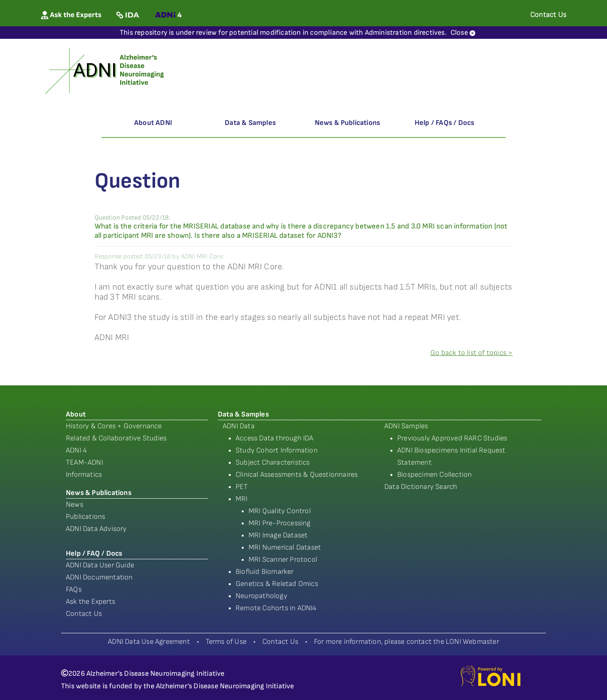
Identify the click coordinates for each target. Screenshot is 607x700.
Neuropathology (261, 596)
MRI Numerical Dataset (285, 547)
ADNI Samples (406, 426)
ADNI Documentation (99, 577)
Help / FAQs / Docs (445, 123)
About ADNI (153, 123)
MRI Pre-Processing (280, 523)
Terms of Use (226, 642)
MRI (242, 499)
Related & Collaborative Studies (116, 438)
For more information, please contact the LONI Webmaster (407, 642)
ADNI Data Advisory (96, 529)
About (76, 414)
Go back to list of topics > (471, 353)
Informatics (84, 475)
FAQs (74, 589)
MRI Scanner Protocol (283, 559)
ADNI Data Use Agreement (149, 642)
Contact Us (84, 614)
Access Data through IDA (275, 438)
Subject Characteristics (273, 462)
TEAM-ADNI (84, 462)
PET (242, 487)
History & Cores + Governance (114, 426)
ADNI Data (239, 426)
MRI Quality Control (280, 511)
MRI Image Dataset (278, 535)
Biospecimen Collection (434, 475)
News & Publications (348, 123)
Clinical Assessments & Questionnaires (297, 475)
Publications (85, 517)
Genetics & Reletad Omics (277, 584)
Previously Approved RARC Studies (452, 438)
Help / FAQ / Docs (94, 553)
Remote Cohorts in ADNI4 (276, 608)
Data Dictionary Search (421, 487)
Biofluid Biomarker (265, 572)
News (75, 504)
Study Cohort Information (277, 450)
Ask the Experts (91, 602)
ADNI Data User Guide (100, 565)
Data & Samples (250, 123)
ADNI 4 (76, 450)
